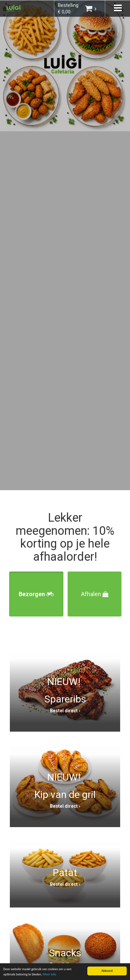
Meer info (49, 975)
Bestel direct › (65, 711)
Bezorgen (36, 594)
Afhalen (95, 594)
